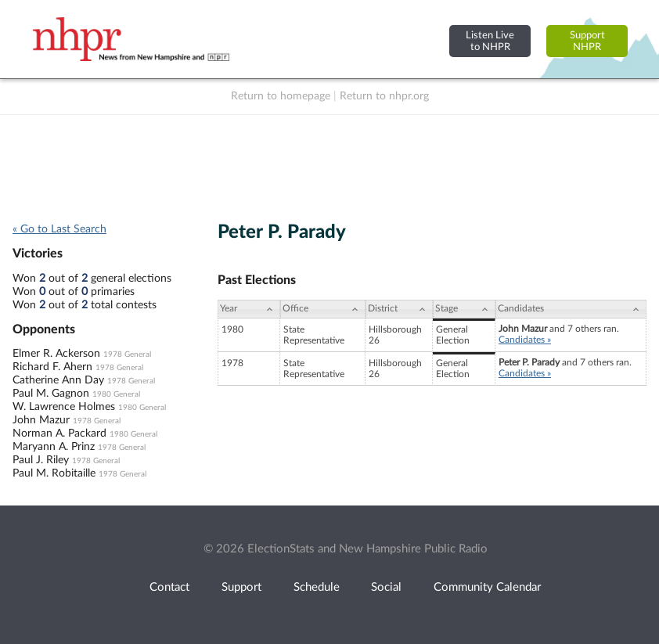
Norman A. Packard (59, 434)
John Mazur (41, 420)
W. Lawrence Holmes (64, 407)
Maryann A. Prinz (54, 447)
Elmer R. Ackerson (56, 354)
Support (241, 587)
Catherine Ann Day (58, 380)
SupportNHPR (587, 41)
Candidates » (525, 340)
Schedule (317, 587)
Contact (169, 587)
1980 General (116, 394)
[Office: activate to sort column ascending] (323, 309)
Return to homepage (281, 96)
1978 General (127, 354)
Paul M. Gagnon (51, 394)
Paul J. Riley (41, 460)
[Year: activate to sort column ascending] (249, 309)
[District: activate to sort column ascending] (399, 309)
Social (386, 587)
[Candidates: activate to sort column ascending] (571, 309)
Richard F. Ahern (52, 367)
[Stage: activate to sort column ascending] (464, 309)
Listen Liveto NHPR (490, 41)
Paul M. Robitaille (54, 473)
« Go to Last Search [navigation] (59, 229)
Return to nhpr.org (384, 96)
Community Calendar (487, 587)
